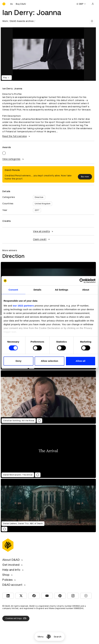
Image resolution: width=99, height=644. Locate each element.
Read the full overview (16, 136)
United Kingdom (43, 204)
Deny (19, 361)
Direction (39, 197)
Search (58, 637)
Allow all (81, 361)
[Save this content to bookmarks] (92, 21)
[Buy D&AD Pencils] (18, 4)
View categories (13, 159)
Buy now (85, 177)
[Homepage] (49, 637)
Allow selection (49, 361)
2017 (37, 210)
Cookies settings (16, 618)
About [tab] (86, 290)
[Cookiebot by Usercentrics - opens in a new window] (82, 281)
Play (7, 78)
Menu (41, 637)
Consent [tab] (13, 290)
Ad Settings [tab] (61, 290)
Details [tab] (37, 290)
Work (5, 21)
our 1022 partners (23, 306)
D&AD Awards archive (22, 21)
